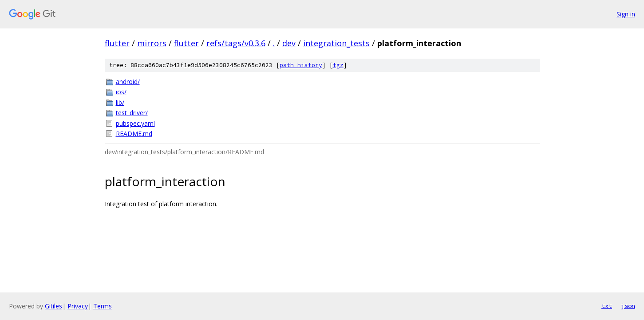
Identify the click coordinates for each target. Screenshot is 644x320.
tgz (338, 65)
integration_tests (336, 43)
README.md (134, 134)
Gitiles (53, 306)
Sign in (626, 14)
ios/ (121, 92)
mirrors (152, 43)
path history (301, 65)
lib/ (120, 102)
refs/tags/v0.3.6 (236, 43)
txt (607, 306)
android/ (128, 82)
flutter (117, 43)
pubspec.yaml (135, 123)
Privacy (78, 306)
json (628, 306)
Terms (103, 306)
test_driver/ (132, 113)
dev (289, 43)
